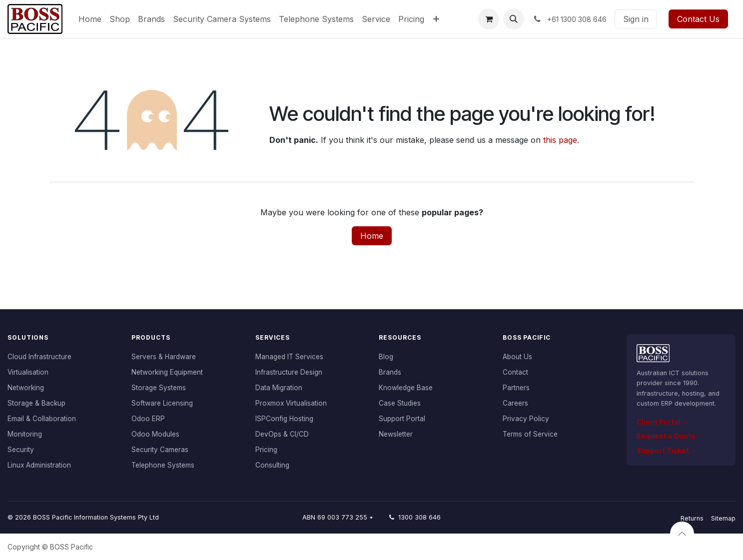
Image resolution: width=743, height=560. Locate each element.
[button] (514, 19)
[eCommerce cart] (489, 19)
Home (372, 236)
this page (560, 140)
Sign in (636, 19)
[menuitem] (90, 19)
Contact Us (698, 19)
